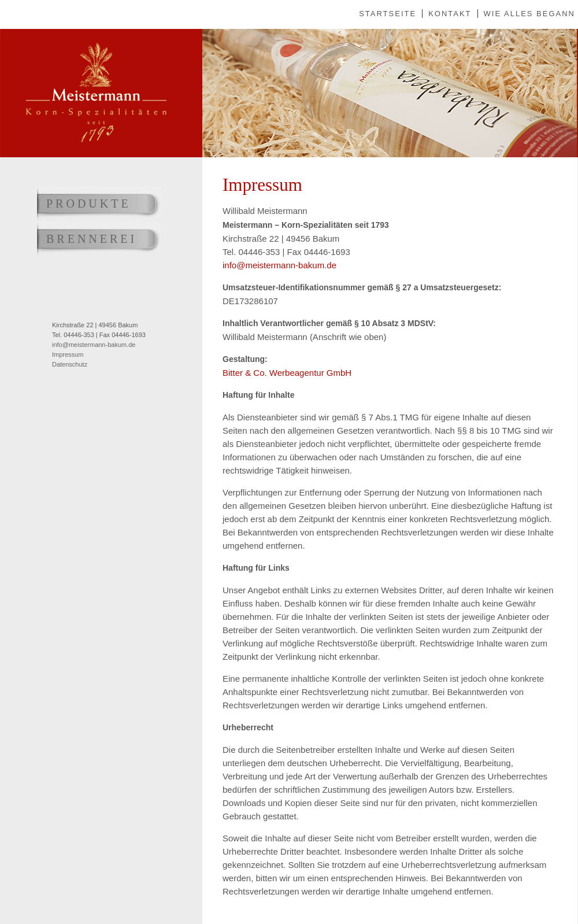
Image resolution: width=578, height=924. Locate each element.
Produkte (89, 204)
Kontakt (450, 14)
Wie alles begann (529, 14)
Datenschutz (70, 364)
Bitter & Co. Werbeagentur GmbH (287, 373)
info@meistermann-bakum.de (94, 345)
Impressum (68, 354)
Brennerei (92, 239)
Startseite (388, 14)
